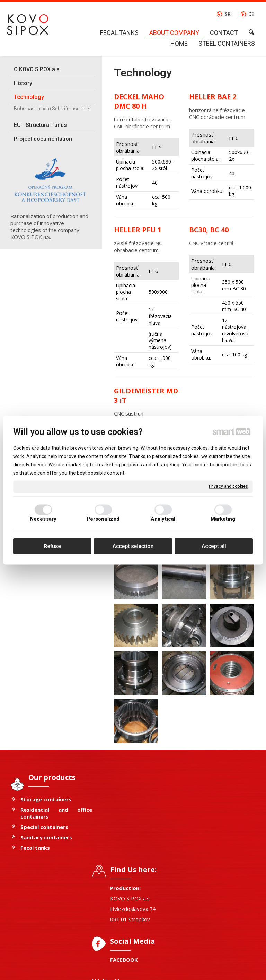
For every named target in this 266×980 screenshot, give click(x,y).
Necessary (43, 519)
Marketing (223, 519)
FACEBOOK (127, 867)
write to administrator (134, 970)
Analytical (163, 519)
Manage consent (223, 970)
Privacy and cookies (228, 486)
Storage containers (46, 799)
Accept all (214, 546)
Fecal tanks (35, 848)
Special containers (44, 827)
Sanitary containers (46, 837)
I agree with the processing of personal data (221, 886)
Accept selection (133, 546)
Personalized (103, 519)
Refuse (52, 546)
